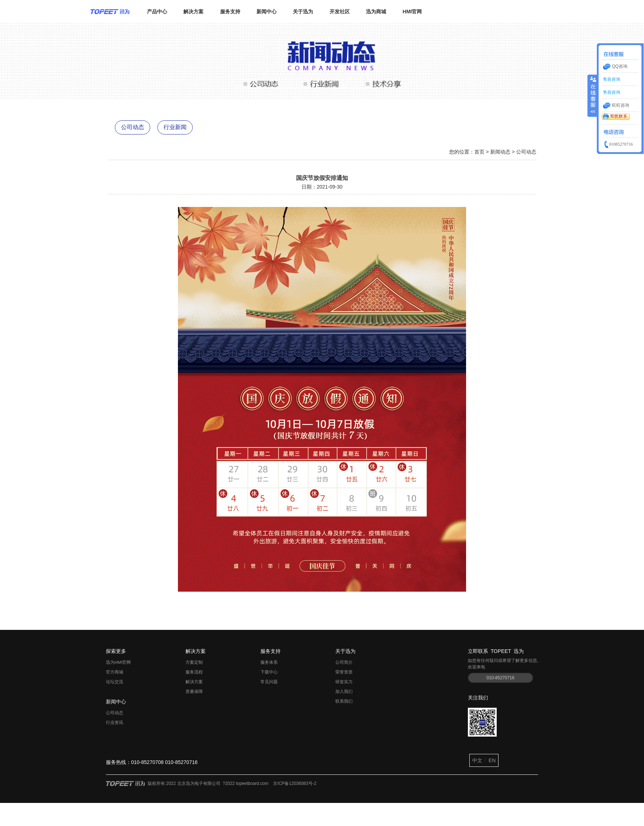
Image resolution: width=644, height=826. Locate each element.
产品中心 (157, 12)
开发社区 (340, 12)
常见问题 (269, 682)
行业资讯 (115, 723)
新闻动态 (500, 152)
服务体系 (269, 662)
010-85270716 (500, 678)
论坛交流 (115, 682)
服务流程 (194, 672)
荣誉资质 (344, 672)
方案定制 (194, 662)
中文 (477, 760)
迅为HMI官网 (118, 662)
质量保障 (194, 692)
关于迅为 (303, 12)
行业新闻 (175, 127)
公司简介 (344, 662)
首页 (479, 152)
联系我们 (344, 701)
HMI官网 (412, 12)
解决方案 (193, 12)
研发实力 (344, 682)
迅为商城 (376, 12)
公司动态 (133, 127)
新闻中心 (267, 12)
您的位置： (462, 152)
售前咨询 (611, 79)
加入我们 (344, 692)
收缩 (592, 92)
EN (492, 760)
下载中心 (269, 672)
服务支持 (230, 12)
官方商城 (115, 672)
